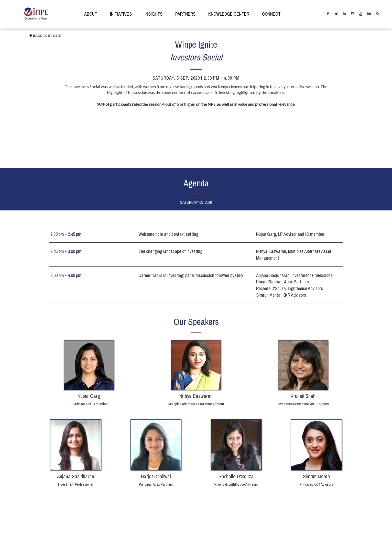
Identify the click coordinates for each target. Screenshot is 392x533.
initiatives (121, 14)
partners (185, 14)
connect (271, 14)
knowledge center (229, 14)
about (91, 14)
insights (154, 14)
